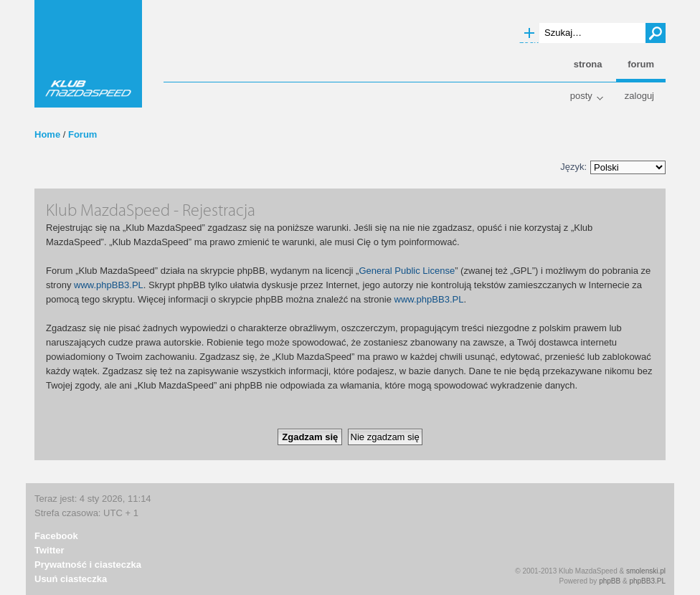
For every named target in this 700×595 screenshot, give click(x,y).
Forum (82, 134)
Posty (581, 96)
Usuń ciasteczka (71, 579)
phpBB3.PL (647, 581)
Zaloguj (639, 96)
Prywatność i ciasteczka (88, 565)
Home (47, 134)
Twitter (49, 550)
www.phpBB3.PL (109, 285)
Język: (573, 167)
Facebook (56, 536)
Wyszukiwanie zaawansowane (529, 34)
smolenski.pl (646, 571)
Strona (588, 64)
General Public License (407, 271)
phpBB (610, 581)
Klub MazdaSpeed (88, 54)
